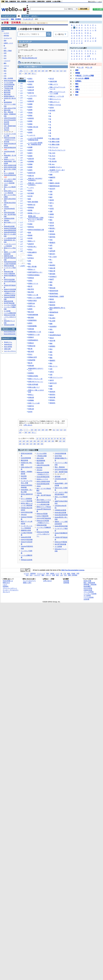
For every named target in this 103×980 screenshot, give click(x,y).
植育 (51, 248)
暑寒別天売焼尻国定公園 (36, 230)
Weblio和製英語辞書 (43, 502)
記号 (89, 56)
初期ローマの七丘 (55, 105)
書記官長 (31, 289)
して (21, 126)
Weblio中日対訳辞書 (10, 289)
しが (21, 194)
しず (21, 210)
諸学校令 (31, 258)
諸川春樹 (31, 193)
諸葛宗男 (31, 159)
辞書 (3, 1)
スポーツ (6, 66)
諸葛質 (30, 99)
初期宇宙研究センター (35, 272)
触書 (51, 386)
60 (52, 438)
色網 (51, 211)
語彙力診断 (7, 349)
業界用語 (6, 36)
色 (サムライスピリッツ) (57, 150)
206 (36, 71)
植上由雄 (52, 321)
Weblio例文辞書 (26, 537)
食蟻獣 (52, 214)
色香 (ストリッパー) (56, 377)
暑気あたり (32, 269)
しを (21, 189)
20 (40, 438)
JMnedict (24, 515)
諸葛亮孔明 (32, 173)
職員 (51, 282)
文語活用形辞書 (26, 458)
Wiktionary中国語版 (61, 542)
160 (38, 441)
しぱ (21, 241)
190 (49, 441)
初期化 (30, 281)
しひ (21, 146)
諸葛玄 (30, 84)
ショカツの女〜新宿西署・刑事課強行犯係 (35, 144)
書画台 (30, 255)
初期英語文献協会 (34, 275)
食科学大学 (53, 383)
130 (27, 441)
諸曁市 (30, 323)
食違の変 (52, 268)
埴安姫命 (52, 234)
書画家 (30, 235)
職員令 (52, 315)
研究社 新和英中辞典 (43, 481)
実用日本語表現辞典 (10, 81)
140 (31, 441)
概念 (77, 84)
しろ (21, 184)
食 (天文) (52, 156)
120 (24, 441)
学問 (5, 53)
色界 (51, 369)
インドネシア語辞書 (10, 305)
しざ (21, 205)
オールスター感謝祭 (82, 78)
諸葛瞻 (30, 104)
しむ (21, 160)
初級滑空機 (53, 81)
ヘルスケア (7, 61)
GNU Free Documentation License (73, 570)
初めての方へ (92, 2)
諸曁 (30, 261)
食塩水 (52, 338)
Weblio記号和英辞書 (10, 228)
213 (61, 71)
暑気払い (31, 395)
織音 (51, 352)
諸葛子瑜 (31, 93)
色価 (51, 194)
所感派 (30, 224)
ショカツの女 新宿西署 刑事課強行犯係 (35, 139)
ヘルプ (100, 2)
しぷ (21, 246)
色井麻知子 (53, 277)
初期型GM (31, 303)
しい (21, 86)
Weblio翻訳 (87, 586)
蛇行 (77, 95)
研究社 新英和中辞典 (10, 165)
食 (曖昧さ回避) (55, 139)
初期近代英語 (32, 301)
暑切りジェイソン (55, 99)
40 (46, 438)
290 (38, 444)
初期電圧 (31, 373)
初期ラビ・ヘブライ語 (57, 96)
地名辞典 (24, 476)
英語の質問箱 (8, 347)
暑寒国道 (31, 207)
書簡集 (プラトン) (34, 213)
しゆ (21, 170)
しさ (21, 107)
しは (21, 143)
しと (21, 129)
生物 (5, 68)
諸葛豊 (30, 167)
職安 (51, 220)
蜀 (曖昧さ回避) (55, 142)
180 (46, 441)
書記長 (30, 363)
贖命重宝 (52, 265)
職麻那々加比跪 (55, 183)
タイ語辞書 (58, 547)
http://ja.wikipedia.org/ (29, 58)
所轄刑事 (31, 81)
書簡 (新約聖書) (33, 202)
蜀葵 (51, 180)
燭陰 (51, 285)
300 (29, 73)
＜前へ (21, 71)
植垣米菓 (52, 397)
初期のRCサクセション (36, 382)
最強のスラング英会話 (44, 507)
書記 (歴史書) (32, 267)
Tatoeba (39, 493)
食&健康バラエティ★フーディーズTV (57, 171)
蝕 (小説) (52, 153)
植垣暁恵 (52, 392)
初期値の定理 (32, 357)
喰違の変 (52, 271)
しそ (21, 117)
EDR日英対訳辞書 (27, 512)
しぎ (21, 196)
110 (20, 441)
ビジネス (6, 33)
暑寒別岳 (31, 227)
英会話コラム (8, 342)
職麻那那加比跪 (55, 186)
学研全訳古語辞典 (27, 560)
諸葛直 (30, 121)
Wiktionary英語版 (42, 514)
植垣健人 (52, 400)
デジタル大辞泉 (42, 453)
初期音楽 (31, 278)
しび (21, 232)
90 (61, 438)
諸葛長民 (31, 118)
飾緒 (51, 343)
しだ (21, 217)
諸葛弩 (30, 130)
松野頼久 (78, 81)
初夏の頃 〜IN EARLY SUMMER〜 (35, 179)
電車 (5, 41)
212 (58, 71)
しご (21, 203)
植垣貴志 (52, 395)
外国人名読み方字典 (10, 108)
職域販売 (52, 243)
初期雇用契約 (32, 320)
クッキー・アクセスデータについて (11, 591)
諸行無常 (52, 110)
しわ (21, 186)
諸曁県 (30, 309)
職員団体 (52, 305)
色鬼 (51, 355)
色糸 (51, 262)
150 (35, 441)
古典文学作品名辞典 (43, 465)
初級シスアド (54, 84)
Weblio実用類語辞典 (43, 477)
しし (21, 110)
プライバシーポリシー (10, 588)
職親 (51, 358)
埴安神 (52, 226)
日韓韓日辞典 (41, 1)
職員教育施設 (54, 294)
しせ (21, 114)
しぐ (21, 198)
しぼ (21, 239)
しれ (21, 181)
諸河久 (30, 190)
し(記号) (22, 266)
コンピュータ (8, 38)
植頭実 (52, 200)
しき (21, 98)
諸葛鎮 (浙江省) (33, 127)
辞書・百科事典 (16, 19)
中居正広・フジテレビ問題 (85, 76)
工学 (5, 48)
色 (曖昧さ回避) (55, 144)
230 (64, 441)
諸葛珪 (30, 79)
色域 (51, 240)
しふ (21, 148)
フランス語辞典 (89, 592)
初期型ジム (32, 306)
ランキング (26, 16)
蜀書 (51, 389)
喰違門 (52, 279)
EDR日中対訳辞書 (27, 540)
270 (31, 444)
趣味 (5, 63)
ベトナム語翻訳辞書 (10, 313)
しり (21, 177)
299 (26, 73)
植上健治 (52, 318)
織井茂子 (52, 254)
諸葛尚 (30, 107)
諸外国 (30, 238)
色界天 (52, 372)
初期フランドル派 (34, 403)
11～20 (81, 67)
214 (65, 71)
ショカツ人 (32, 135)
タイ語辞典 (87, 596)
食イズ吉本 (53, 257)
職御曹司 (52, 360)
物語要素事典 (41, 461)
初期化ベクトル (33, 283)
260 (27, 444)
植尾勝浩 (52, 346)
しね (21, 138)
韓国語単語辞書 (42, 525)
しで (21, 225)
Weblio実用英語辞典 (43, 484)
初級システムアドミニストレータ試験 (57, 93)
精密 (77, 70)
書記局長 (31, 292)
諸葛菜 (30, 132)
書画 (30, 233)
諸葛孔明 (31, 87)
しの (21, 141)
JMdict (39, 486)
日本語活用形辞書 (60, 453)
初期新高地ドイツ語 (35, 332)
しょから (31, 188)
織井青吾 (52, 237)
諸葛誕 (30, 115)
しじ (21, 208)
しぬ (21, 136)
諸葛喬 (30, 110)
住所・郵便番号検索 (61, 472)
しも (21, 165)
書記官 (30, 286)
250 (24, 444)
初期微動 (31, 400)
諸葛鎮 (30, 124)
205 (32, 71)
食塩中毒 (52, 341)
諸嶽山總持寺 (32, 252)
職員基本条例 (54, 291)
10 (37, 438)
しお (21, 93)
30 (43, 438)
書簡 (30, 199)
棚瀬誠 (78, 73)
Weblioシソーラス (42, 479)
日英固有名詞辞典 (60, 510)
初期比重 (31, 397)
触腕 (51, 324)
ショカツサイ (32, 96)
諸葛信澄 (31, 101)
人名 (5, 73)
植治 (51, 349)
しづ (21, 222)
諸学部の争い (32, 247)
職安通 (52, 231)
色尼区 (52, 209)
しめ (21, 162)
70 (55, 438)
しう (21, 88)
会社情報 (66, 581)
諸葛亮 (30, 170)
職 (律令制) (53, 161)
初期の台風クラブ (34, 387)
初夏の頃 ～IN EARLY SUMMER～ (35, 184)
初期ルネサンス (55, 102)
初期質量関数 (32, 326)
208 (43, 71)
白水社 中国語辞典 (42, 516)
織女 (51, 363)
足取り (78, 89)
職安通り (52, 228)
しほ (21, 153)
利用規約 (6, 586)
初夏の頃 (31, 176)
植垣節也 (52, 403)
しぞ (21, 215)
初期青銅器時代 (33, 340)
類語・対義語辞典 (11, 1)
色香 (51, 375)
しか (21, 95)
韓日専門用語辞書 (60, 544)
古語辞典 (48, 1)
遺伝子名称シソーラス (44, 500)
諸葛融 (30, 164)
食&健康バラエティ (56, 167)
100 (64, 438)
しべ (21, 237)
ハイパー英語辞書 (27, 501)
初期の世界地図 (33, 384)
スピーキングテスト (10, 351)
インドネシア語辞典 (90, 594)
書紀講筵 (31, 317)
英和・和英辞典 (22, 1)
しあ (21, 83)
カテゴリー (35, 16)
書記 (30, 264)
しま (21, 155)
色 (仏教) (52, 159)
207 (39, 71)
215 (20, 73)
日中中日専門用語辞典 (44, 518)
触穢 (51, 175)
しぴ (21, 244)
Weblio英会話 (8, 344)
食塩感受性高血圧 (55, 335)
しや (21, 167)
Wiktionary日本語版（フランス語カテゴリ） (43, 534)
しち (21, 122)
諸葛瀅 (30, 150)
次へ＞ (34, 73)
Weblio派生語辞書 (60, 513)
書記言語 (31, 312)
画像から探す (27, 583)
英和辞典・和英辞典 (90, 585)
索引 (19, 16)
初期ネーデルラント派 (35, 379)
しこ (21, 105)
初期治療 (31, 366)
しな (21, 131)
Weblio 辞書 (5, 19)
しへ (21, 150)
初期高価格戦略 (33, 315)
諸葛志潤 (31, 90)
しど (21, 227)
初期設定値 (32, 346)
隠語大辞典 (40, 463)
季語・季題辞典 (60, 467)
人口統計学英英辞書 (10, 264)
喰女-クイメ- (54, 366)
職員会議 (52, 288)
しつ (21, 124)
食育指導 (52, 251)
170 (42, 441)
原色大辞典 (40, 458)
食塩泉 (52, 332)
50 (49, 438)
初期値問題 (32, 360)
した (21, 119)
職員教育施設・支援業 (57, 296)
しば (21, 229)
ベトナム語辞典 (89, 597)
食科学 (52, 380)
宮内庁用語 (58, 456)
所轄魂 (30, 113)
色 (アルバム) (54, 147)
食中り (52, 203)
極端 (77, 87)
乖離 (77, 92)
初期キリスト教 (33, 295)
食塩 (51, 329)
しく (21, 100)
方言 (5, 76)
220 (60, 441)
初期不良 (31, 406)
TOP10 (72, 67)
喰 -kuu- (52, 164)
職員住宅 (52, 302)
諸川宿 (30, 196)
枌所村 (52, 108)
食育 (51, 245)
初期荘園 (31, 329)
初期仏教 (31, 409)
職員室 (52, 299)
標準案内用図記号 (9, 96)
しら (21, 174)
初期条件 (31, 337)
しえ (21, 90)
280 (35, 444)
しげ (21, 201)
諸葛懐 (30, 156)
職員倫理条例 (54, 312)
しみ (21, 158)
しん (21, 191)
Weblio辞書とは (8, 581)
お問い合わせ (28, 425)
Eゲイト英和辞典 (26, 499)
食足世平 (52, 189)
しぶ (21, 234)
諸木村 (30, 412)
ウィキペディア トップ (9, 16)
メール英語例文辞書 (43, 504)
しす (21, 112)
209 (46, 71)
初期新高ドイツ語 (34, 335)
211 (54, 71)
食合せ (52, 217)
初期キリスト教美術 (35, 298)
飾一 (51, 260)
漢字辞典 (58, 477)
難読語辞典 (24, 460)
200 (53, 441)
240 (20, 444)
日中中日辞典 (32, 1)
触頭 (51, 197)
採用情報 (66, 583)
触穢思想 (52, 177)
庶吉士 (30, 354)
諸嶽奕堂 (31, 244)
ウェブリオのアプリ (29, 581)
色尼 (51, 206)
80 (58, 438)
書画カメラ (32, 241)
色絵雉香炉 (53, 326)
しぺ (21, 249)
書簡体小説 (32, 205)
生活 (5, 58)
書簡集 (30, 210)
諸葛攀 (30, 147)
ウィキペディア (28, 19)
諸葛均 (30, 153)
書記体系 (31, 352)
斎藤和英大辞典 (26, 530)
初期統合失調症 (33, 376)
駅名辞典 (39, 468)
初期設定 (31, 343)
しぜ (21, 213)
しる (21, 179)
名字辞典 (24, 478)
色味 (51, 191)
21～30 (90, 67)
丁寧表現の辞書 (42, 456)
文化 (5, 56)
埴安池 (52, 223)
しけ (21, 102)
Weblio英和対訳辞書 (61, 526)
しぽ (21, 251)
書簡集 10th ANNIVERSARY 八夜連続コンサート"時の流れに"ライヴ (36, 219)
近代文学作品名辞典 (61, 469)
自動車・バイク (8, 43)
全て (3, 31)
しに (21, 134)
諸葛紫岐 (31, 161)
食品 (5, 71)
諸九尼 (52, 79)
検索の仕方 (6, 583)
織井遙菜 (52, 274)
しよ (21, 172)
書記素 (30, 349)
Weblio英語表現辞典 (61, 515)
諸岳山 (30, 249)
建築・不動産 (8, 51)
